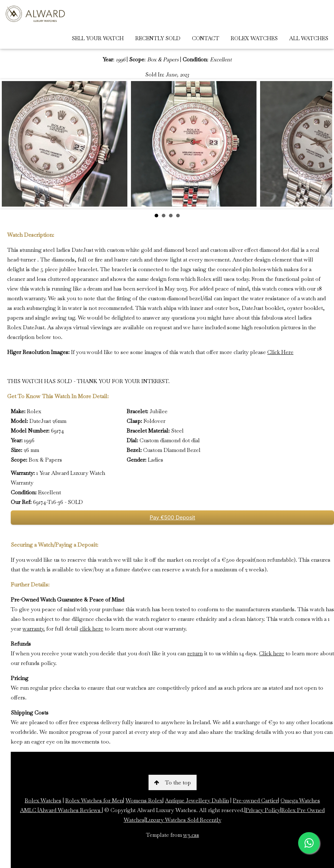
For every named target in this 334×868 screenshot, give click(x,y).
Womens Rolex (144, 800)
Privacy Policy (263, 810)
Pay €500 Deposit (172, 517)
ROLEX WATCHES (254, 38)
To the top (173, 782)
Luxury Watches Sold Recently (184, 820)
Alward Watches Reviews (70, 810)
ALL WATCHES (309, 38)
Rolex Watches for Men (94, 800)
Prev (11, 144)
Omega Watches (300, 800)
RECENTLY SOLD (158, 38)
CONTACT (206, 38)
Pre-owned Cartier (255, 800)
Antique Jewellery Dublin (197, 800)
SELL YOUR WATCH (98, 38)
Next (323, 144)
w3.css (191, 835)
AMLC (29, 810)
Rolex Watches (43, 800)
